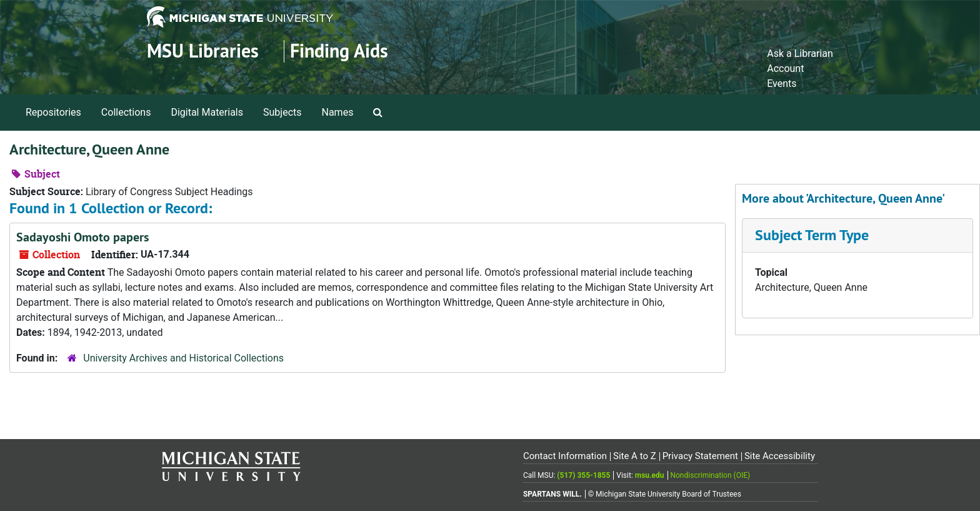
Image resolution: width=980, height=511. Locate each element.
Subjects (282, 112)
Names (338, 112)
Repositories (53, 112)
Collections (126, 112)
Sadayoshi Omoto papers (82, 237)
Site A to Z (635, 456)
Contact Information (565, 456)
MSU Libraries (203, 51)
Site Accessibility (780, 456)
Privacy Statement (700, 456)
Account (785, 68)
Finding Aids (339, 51)
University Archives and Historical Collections (183, 358)
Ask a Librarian (800, 53)
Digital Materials (207, 112)
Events (782, 83)
